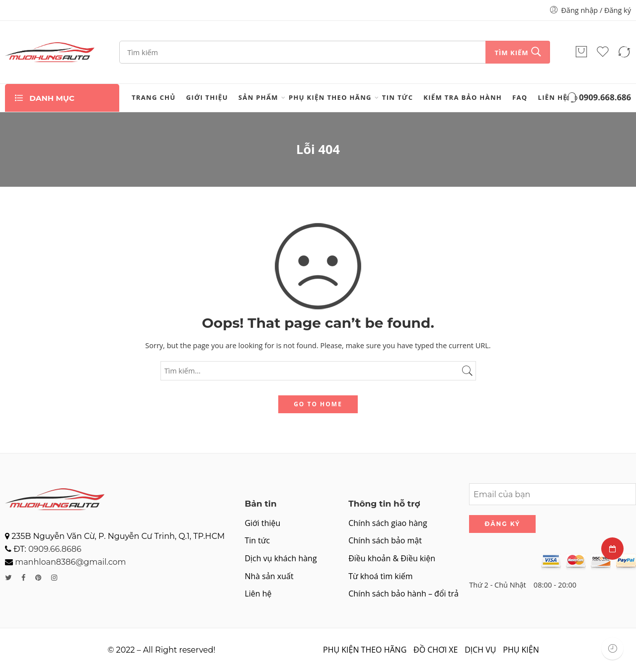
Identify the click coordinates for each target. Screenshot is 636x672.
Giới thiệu (207, 97)
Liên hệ (553, 97)
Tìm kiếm (511, 53)
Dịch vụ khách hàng (280, 558)
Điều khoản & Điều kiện (392, 558)
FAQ (520, 97)
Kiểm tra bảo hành (463, 97)
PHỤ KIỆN (521, 650)
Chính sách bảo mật (385, 540)
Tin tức (397, 97)
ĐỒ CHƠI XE (436, 650)
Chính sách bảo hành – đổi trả (403, 594)
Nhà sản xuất (269, 576)
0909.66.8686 (55, 549)
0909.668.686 (598, 98)
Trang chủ (154, 97)
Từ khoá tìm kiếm (380, 576)
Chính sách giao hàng (388, 523)
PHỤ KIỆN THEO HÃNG (330, 97)
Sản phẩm (258, 97)
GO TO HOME (318, 404)
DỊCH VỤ (480, 650)
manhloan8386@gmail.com (70, 562)
